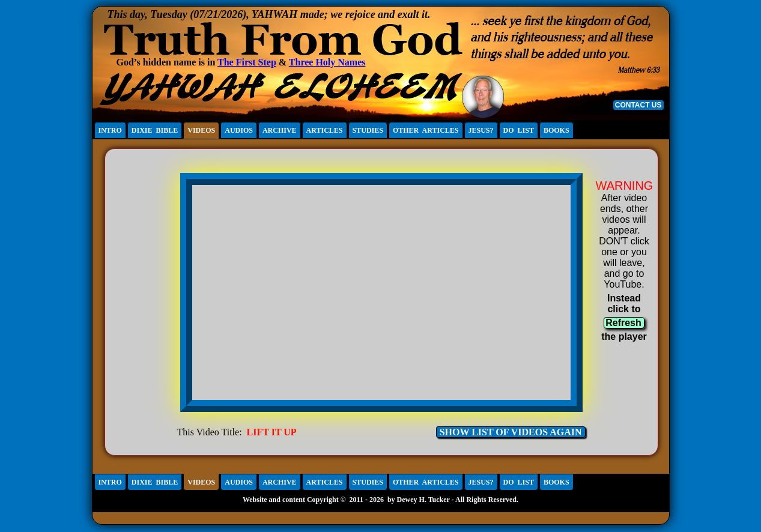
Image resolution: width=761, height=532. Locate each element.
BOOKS (556, 130)
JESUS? (481, 130)
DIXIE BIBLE (155, 130)
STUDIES (368, 130)
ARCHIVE (280, 130)
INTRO (110, 130)
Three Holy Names (327, 62)
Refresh (623, 323)
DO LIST (519, 130)
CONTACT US (638, 105)
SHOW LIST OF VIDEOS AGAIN (511, 432)
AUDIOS (239, 130)
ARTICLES (325, 130)
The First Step (247, 62)
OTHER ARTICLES (426, 130)
